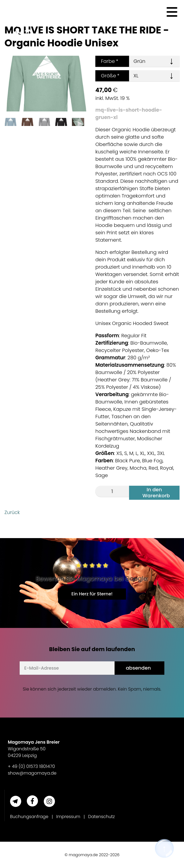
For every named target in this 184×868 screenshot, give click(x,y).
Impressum (69, 817)
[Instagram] (49, 801)
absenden (138, 668)
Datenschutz (103, 817)
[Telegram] (16, 801)
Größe (107, 76)
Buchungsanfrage (30, 817)
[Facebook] (32, 801)
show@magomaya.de (32, 773)
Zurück (12, 512)
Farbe (107, 61)
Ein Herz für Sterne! (92, 594)
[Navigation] (172, 12)
